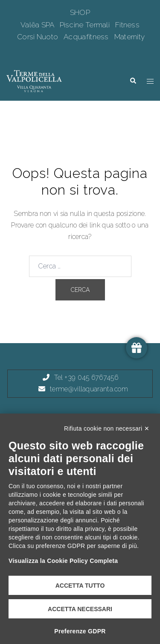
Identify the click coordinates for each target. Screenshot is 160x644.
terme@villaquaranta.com (89, 389)
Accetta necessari (80, 609)
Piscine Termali (86, 25)
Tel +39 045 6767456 (86, 377)
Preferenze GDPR (80, 631)
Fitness (127, 25)
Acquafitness (87, 37)
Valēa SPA (38, 25)
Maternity (130, 37)
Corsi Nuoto (39, 37)
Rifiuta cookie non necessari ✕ (107, 428)
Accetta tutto (80, 586)
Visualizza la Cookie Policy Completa (63, 561)
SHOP (80, 12)
